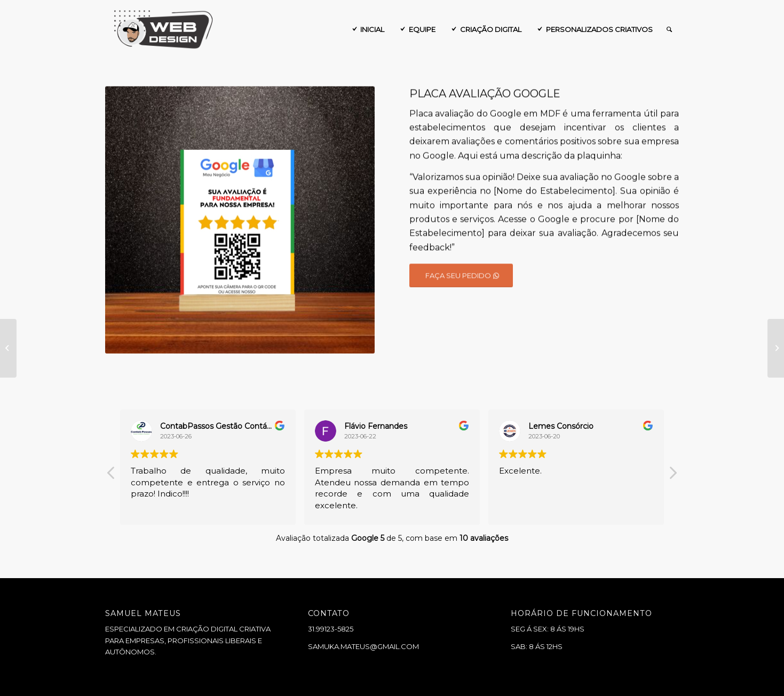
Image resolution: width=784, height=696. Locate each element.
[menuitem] (367, 29)
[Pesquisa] (669, 29)
